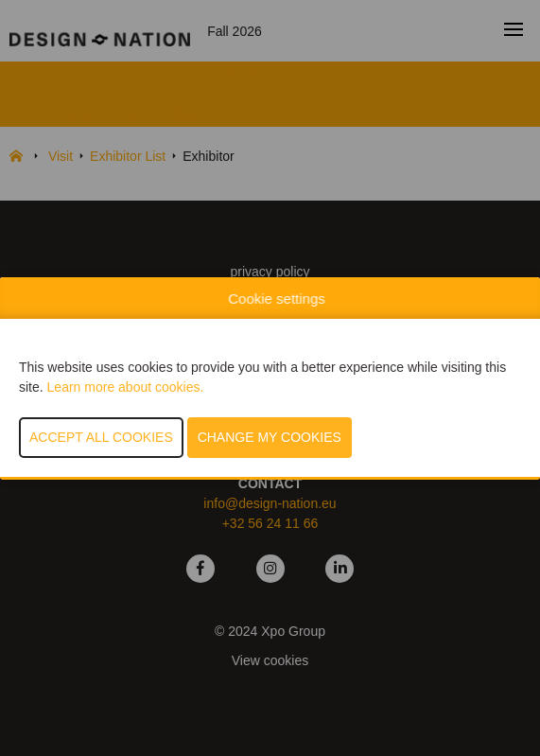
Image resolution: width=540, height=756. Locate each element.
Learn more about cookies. (126, 387)
